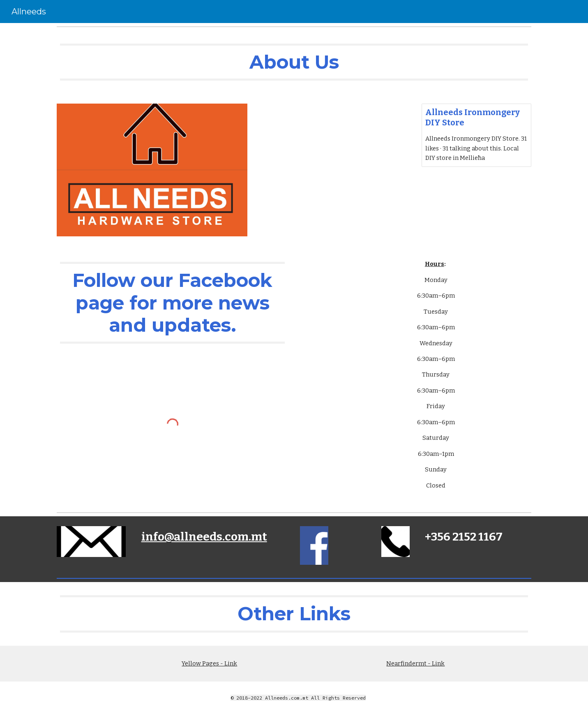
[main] (294, 62)
